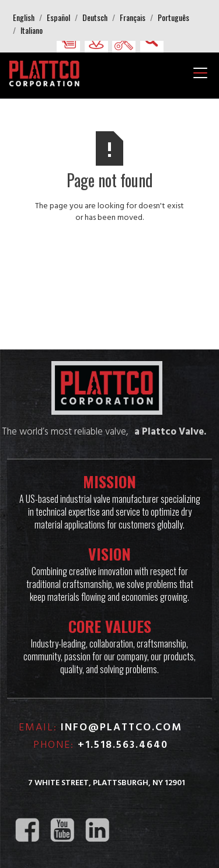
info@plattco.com (121, 728)
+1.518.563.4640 (123, 745)
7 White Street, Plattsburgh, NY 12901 (107, 783)
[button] (24, 17)
